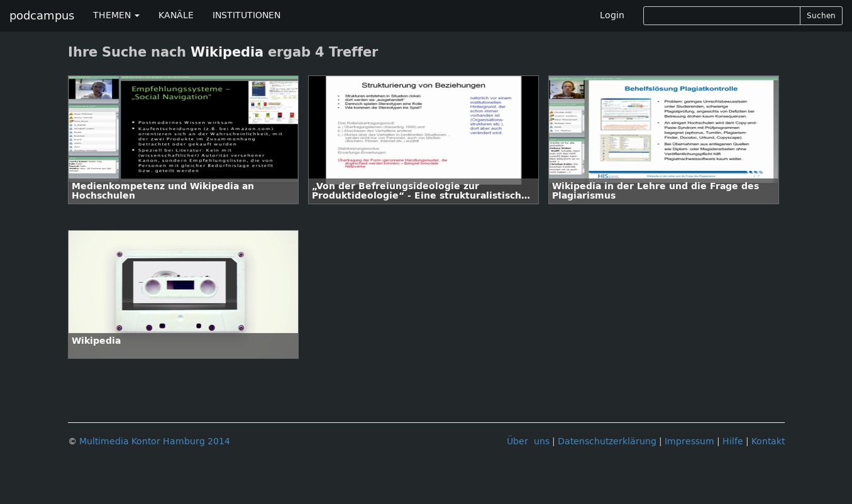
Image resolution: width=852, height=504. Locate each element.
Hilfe (733, 441)
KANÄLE (176, 15)
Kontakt (768, 441)
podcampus (42, 16)
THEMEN (116, 15)
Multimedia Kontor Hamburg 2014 (155, 441)
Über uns (528, 441)
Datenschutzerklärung (607, 441)
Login (612, 15)
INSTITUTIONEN (246, 15)
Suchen (821, 16)
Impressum (689, 441)
